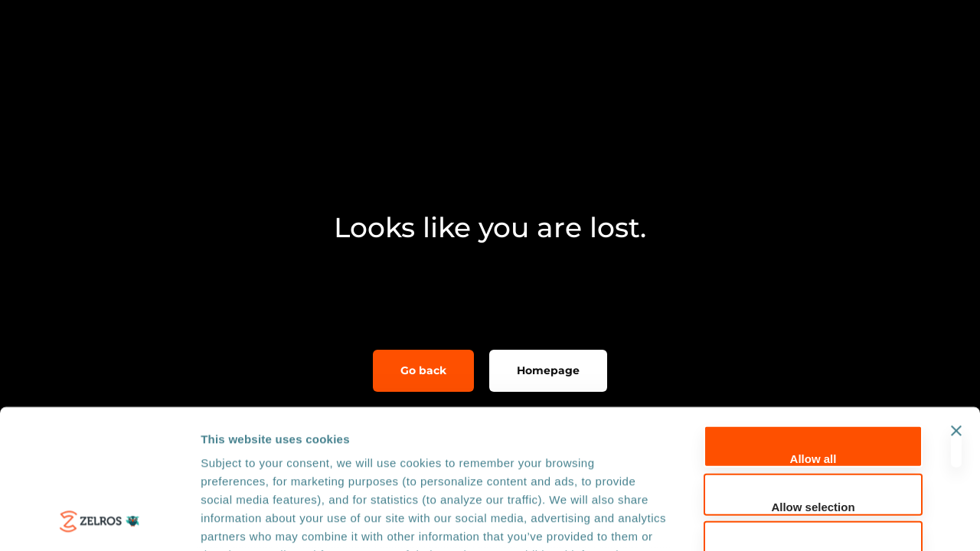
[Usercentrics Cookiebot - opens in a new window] (99, 521)
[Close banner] (956, 316)
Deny (813, 424)
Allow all (813, 329)
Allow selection (813, 376)
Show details (804, 521)
